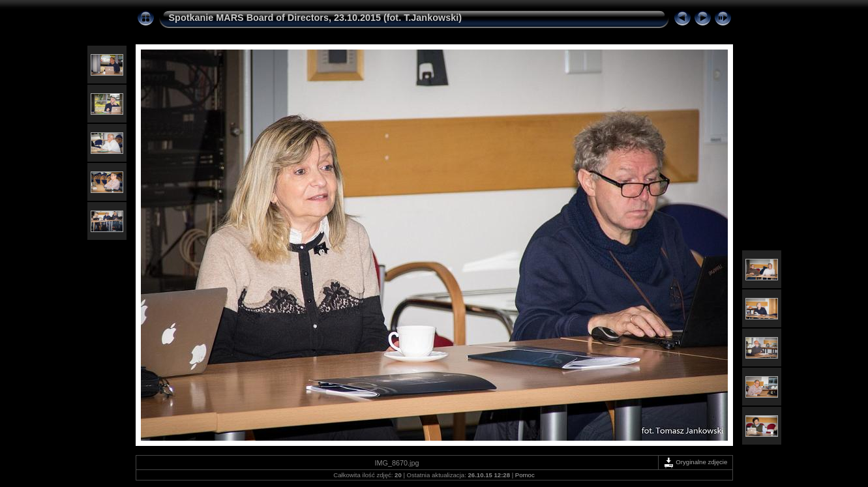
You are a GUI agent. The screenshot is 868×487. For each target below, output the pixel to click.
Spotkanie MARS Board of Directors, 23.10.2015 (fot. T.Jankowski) (315, 18)
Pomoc (525, 475)
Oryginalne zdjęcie (696, 462)
